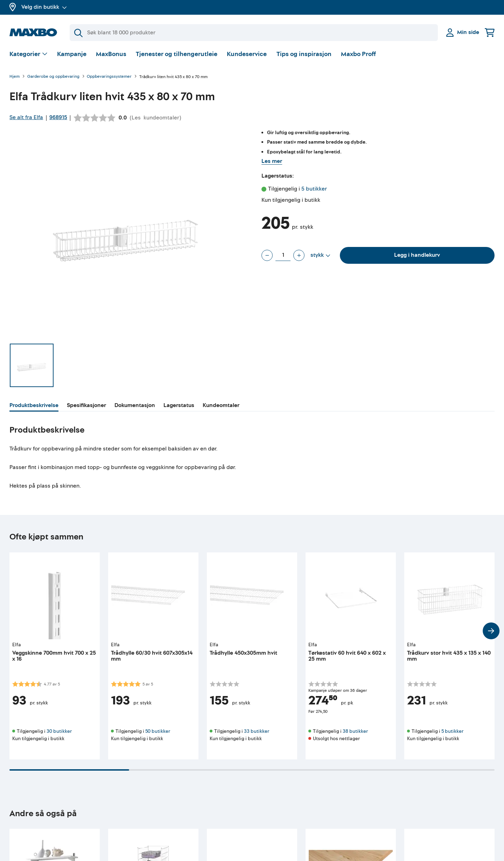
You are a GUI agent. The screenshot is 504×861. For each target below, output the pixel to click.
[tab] (34, 406)
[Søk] (254, 33)
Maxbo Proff (358, 54)
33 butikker (257, 731)
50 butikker (158, 731)
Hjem (15, 77)
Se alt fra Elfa (26, 117)
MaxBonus (111, 54)
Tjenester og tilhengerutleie (177, 54)
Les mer (272, 161)
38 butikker (355, 731)
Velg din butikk (44, 7)
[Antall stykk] (283, 255)
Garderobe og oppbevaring (53, 77)
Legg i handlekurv (417, 255)
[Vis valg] (29, 54)
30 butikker (59, 731)
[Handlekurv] (490, 32)
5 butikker (314, 189)
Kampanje (72, 54)
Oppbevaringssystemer (109, 77)
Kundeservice (247, 54)
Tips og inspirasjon (304, 54)
